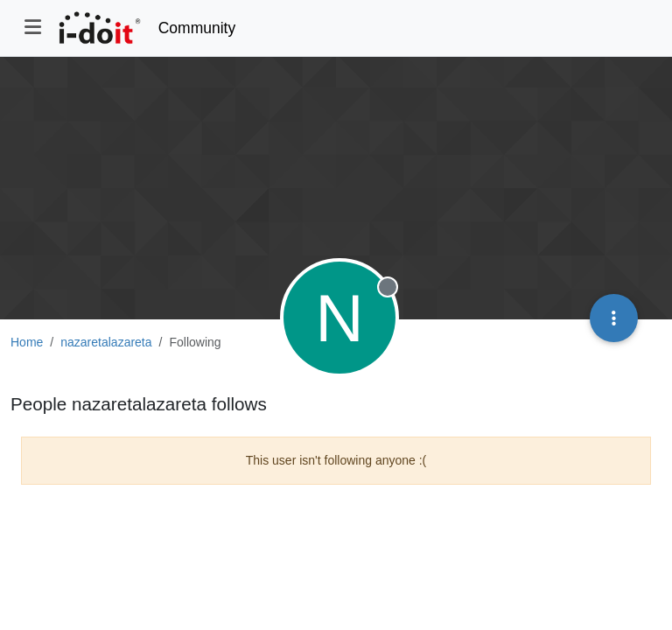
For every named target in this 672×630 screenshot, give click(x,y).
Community (197, 28)
